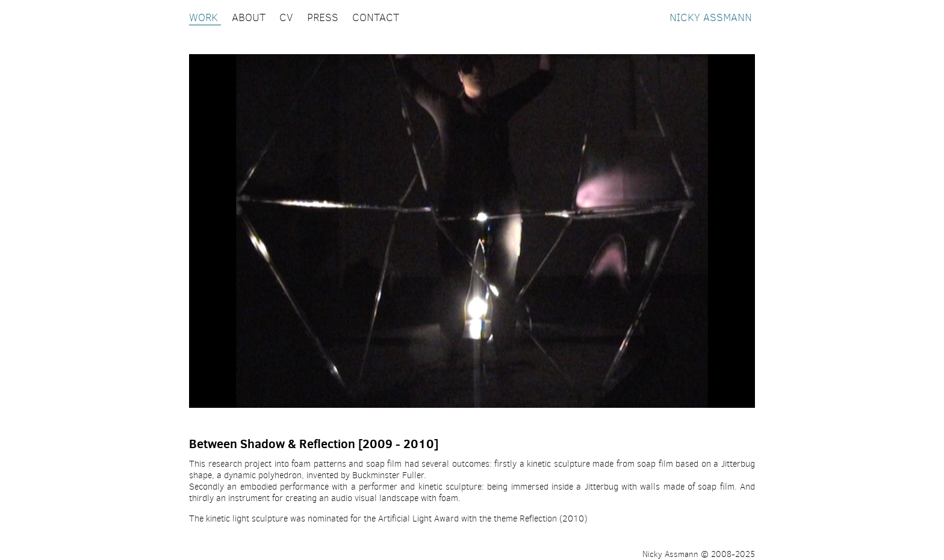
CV (288, 17)
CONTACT (376, 17)
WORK (205, 17)
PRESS (324, 17)
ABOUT (250, 17)
